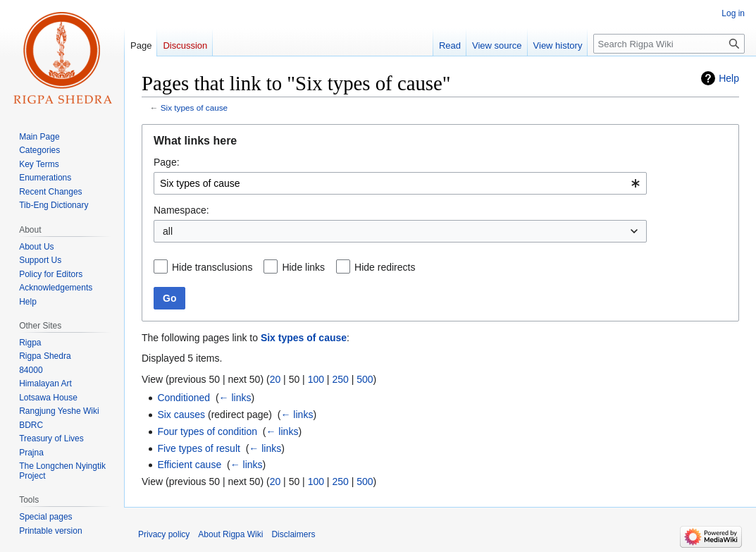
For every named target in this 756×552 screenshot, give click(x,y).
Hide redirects (385, 267)
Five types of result (199, 448)
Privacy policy (164, 534)
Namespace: (181, 210)
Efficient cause (189, 465)
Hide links (303, 267)
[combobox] (400, 183)
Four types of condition (207, 431)
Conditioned (184, 398)
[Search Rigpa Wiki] (669, 44)
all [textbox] (168, 231)
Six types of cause (194, 108)
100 (316, 379)
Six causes (181, 415)
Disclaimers (293, 534)
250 (340, 379)
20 (275, 379)
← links (235, 398)
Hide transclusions (212, 267)
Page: (167, 162)
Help (729, 78)
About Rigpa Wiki (230, 534)
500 (365, 379)
